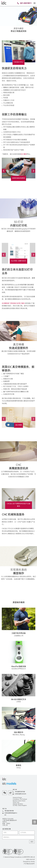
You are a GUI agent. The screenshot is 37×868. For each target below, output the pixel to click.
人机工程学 (29, 127)
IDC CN (4, 809)
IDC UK (15, 790)
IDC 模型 (24, 154)
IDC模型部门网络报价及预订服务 (13, 303)
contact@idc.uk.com (20, 794)
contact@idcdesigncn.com (11, 814)
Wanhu (33, 862)
